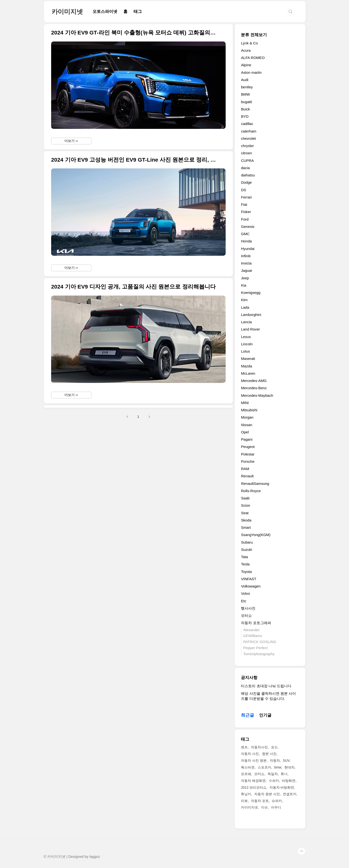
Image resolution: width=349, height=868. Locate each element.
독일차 (273, 774)
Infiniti (246, 256)
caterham (249, 131)
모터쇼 (246, 616)
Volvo (245, 593)
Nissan (246, 425)
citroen (246, 153)
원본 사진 (269, 754)
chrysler (247, 146)
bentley (247, 87)
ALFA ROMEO (253, 58)
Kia (244, 285)
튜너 (284, 774)
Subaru (247, 542)
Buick (245, 109)
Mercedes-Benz (254, 388)
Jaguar (246, 270)
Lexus (246, 337)
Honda (246, 241)
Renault (247, 476)
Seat (245, 513)
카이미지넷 (67, 12)
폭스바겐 (248, 767)
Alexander (251, 630)
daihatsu (248, 175)
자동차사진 (259, 747)
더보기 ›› (71, 141)
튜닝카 (246, 794)
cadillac (247, 124)
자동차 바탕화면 (282, 787)
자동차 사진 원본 (254, 761)
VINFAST (249, 579)
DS (243, 190)
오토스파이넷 (105, 12)
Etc (244, 601)
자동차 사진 (250, 754)
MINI (245, 403)
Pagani (247, 439)
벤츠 (244, 747)
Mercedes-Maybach (257, 395)
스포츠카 (264, 767)
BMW (245, 94)
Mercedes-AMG (254, 381)
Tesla (245, 564)
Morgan (247, 417)
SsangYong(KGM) (256, 535)
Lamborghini (251, 315)
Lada (245, 307)
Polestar (248, 454)
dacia (245, 168)
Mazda (246, 366)
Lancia (246, 322)
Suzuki (246, 550)
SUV (286, 761)
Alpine (246, 65)
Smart (246, 527)
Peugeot (248, 447)
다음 (149, 485)
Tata (244, 557)
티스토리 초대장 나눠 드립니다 (266, 686)
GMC (245, 234)
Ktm (244, 300)
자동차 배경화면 (253, 781)
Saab (245, 498)
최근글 (247, 715)
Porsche (248, 461)
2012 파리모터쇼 (254, 787)
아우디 (276, 807)
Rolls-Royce (251, 491)
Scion (246, 505)
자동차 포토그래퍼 (256, 623)
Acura (246, 50)
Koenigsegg (251, 293)
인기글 (265, 715)
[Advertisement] (138, 440)
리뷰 (244, 801)
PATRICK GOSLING (260, 642)
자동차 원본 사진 (267, 794)
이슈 (264, 807)
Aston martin (251, 72)
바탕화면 (289, 781)
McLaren (248, 373)
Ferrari (246, 197)
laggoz (95, 857)
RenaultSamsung (255, 484)
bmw (278, 767)
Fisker (246, 212)
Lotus (245, 351)
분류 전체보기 (254, 35)
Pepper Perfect (255, 648)
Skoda (246, 520)
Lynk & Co (249, 43)
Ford (245, 219)
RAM (245, 469)
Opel (245, 432)
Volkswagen (251, 586)
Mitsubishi (249, 410)
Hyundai (248, 249)
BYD (245, 116)
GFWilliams (252, 636)
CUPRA (247, 161)
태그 (138, 12)
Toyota (246, 572)
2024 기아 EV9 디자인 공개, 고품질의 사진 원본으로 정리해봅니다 (133, 287)
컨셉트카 (290, 794)
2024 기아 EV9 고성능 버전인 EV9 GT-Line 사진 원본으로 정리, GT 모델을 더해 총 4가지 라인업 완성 (134, 160)
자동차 (275, 761)
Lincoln (247, 344)
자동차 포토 (260, 801)
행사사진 (248, 608)
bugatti (246, 102)
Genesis (248, 227)
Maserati (248, 359)
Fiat (244, 204)
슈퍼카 (277, 801)
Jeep (245, 278)
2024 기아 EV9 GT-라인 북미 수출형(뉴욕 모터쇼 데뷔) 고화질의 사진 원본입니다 (134, 33)
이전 (127, 485)
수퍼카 (274, 781)
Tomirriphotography (259, 654)
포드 (274, 747)
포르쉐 (246, 774)
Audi (245, 80)
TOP (301, 851)
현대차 (289, 767)
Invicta (246, 263)
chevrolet (248, 138)
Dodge (246, 182)
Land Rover (250, 329)
